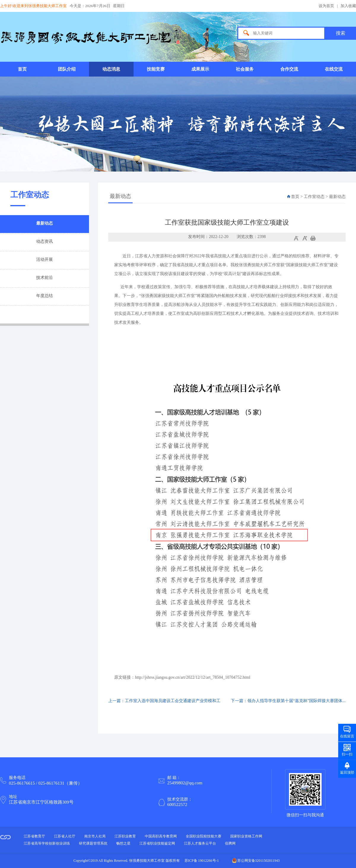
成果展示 (200, 69)
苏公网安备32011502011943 (256, 861)
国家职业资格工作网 (246, 836)
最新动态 (44, 223)
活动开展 (44, 260)
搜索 (341, 33)
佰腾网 (230, 843)
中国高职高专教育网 (161, 836)
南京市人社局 (95, 836)
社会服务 (245, 69)
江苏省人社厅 (65, 836)
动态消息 (111, 69)
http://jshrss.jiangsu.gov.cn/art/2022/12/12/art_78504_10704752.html (193, 677)
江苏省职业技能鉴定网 (157, 843)
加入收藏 (348, 6)
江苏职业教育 (125, 836)
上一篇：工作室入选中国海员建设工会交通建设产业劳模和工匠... (164, 704)
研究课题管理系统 (93, 843)
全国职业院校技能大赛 (204, 836)
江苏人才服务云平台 (200, 843)
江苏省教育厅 (34, 836)
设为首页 (326, 6)
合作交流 (289, 69)
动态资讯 (44, 241)
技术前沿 (44, 278)
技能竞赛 (156, 69)
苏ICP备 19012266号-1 (202, 861)
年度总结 (44, 296)
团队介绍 (67, 69)
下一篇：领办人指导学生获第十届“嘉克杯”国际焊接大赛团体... (288, 701)
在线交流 (334, 69)
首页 (22, 69)
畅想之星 (123, 843)
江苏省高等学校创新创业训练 (47, 843)
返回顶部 (347, 772)
